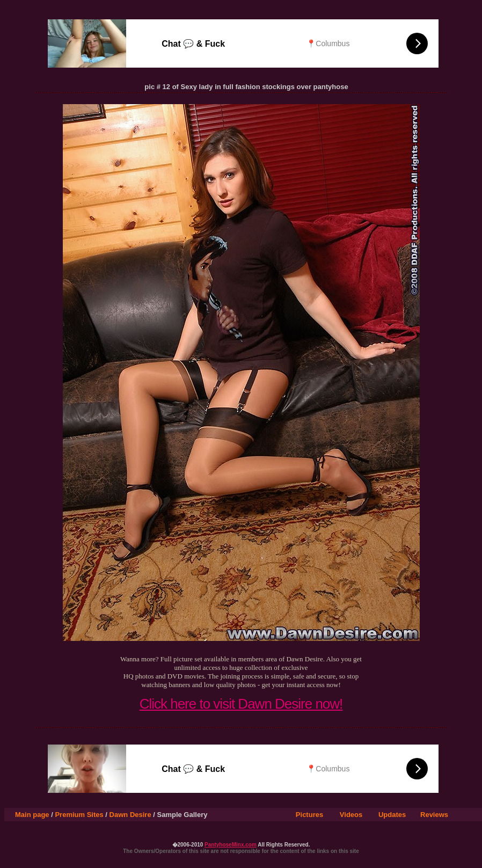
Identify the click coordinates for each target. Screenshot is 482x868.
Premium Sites (79, 815)
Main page (32, 815)
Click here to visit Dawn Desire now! (241, 704)
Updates (392, 815)
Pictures (309, 815)
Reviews (434, 815)
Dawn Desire (130, 815)
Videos (351, 815)
